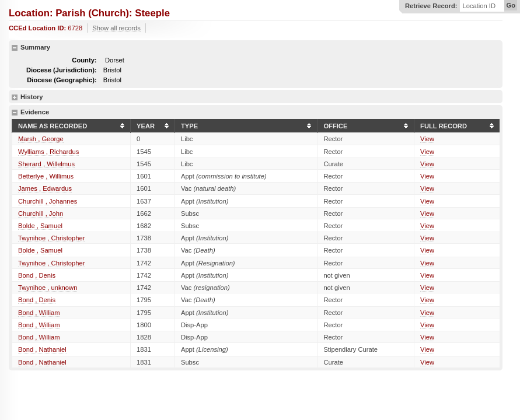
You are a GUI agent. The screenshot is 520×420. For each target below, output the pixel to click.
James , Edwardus (45, 188)
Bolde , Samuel (40, 226)
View (427, 139)
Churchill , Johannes (48, 201)
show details (15, 97)
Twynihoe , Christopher (51, 238)
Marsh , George (41, 139)
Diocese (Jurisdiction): (62, 70)
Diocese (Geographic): (62, 80)
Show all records (116, 28)
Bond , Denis (37, 275)
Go (511, 5)
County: (84, 60)
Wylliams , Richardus (48, 152)
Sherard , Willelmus (46, 164)
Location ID (479, 6)
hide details (15, 48)
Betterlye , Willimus (46, 176)
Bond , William (39, 313)
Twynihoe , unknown (48, 288)
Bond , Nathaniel (42, 349)
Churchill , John (41, 213)
